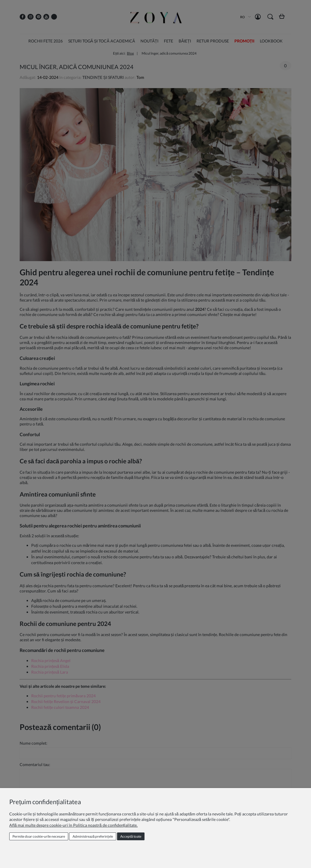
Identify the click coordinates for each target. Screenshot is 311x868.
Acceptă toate (131, 836)
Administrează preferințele (93, 836)
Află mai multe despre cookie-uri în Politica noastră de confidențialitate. (73, 825)
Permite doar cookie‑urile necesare (39, 836)
